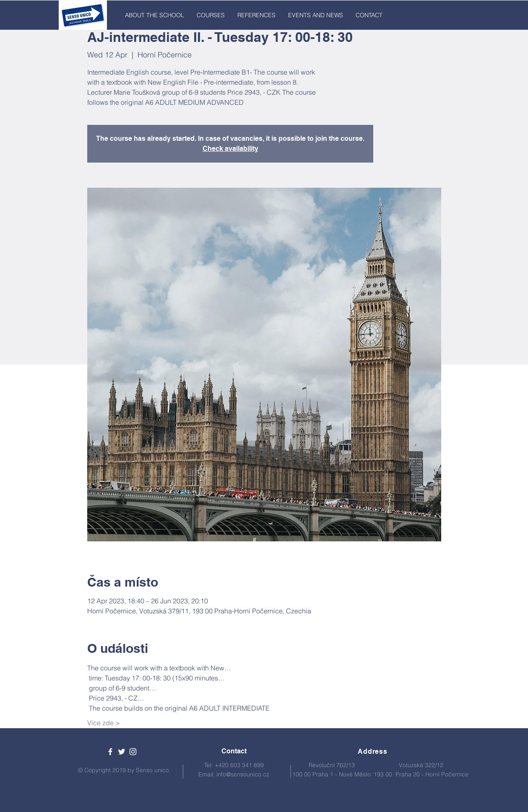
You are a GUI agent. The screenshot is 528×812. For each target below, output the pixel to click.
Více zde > (104, 723)
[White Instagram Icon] (133, 752)
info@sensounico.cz (243, 774)
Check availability (230, 149)
